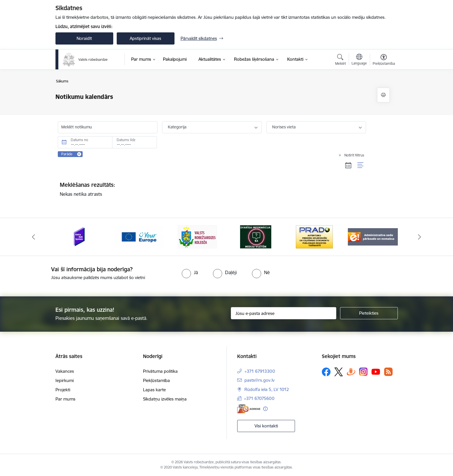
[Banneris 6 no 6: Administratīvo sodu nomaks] (373, 236)
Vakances (65, 371)
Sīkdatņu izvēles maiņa (165, 399)
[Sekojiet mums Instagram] (363, 372)
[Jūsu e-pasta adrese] (284, 313)
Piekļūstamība (156, 380)
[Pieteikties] (369, 313)
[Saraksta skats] (361, 165)
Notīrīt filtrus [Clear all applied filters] (354, 155)
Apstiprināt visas (145, 38)
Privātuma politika (160, 371)
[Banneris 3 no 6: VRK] (197, 236)
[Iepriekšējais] (34, 237)
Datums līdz (126, 140)
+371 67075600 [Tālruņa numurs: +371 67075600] (259, 398)
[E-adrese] (249, 409)
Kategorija (177, 127)
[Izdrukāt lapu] (383, 95)
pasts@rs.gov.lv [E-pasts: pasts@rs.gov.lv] (259, 380)
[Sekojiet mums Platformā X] (339, 372)
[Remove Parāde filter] (79, 154)
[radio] (190, 272)
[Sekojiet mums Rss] (388, 372)
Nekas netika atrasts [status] (212, 189)
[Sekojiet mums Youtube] (376, 372)
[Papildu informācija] (265, 409)
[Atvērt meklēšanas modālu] (340, 60)
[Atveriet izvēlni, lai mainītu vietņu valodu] (359, 60)
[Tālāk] (420, 237)
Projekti (63, 390)
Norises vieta (284, 127)
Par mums (65, 399)
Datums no (79, 140)
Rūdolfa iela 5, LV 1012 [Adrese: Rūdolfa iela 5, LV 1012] (267, 389)
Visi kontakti (266, 426)
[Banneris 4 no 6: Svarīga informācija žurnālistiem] (256, 236)
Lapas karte (154, 390)
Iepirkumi (65, 380)
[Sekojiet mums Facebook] (326, 372)
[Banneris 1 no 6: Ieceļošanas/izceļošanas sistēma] (80, 236)
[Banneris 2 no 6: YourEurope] (139, 236)
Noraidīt (84, 38)
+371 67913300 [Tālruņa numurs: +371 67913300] (260, 371)
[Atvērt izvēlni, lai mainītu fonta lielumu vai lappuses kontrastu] (384, 60)
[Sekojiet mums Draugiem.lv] (351, 372)
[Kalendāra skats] (348, 165)
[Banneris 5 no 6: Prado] (314, 236)
